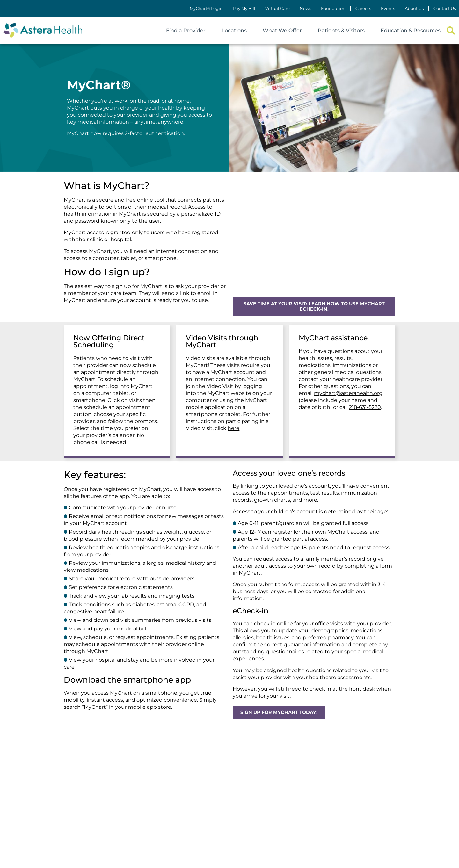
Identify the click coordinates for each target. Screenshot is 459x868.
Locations (234, 30)
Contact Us (445, 8)
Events (388, 8)
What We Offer (282, 30)
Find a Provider (186, 30)
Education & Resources (411, 30)
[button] (451, 31)
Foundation (333, 8)
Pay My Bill (244, 8)
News (305, 8)
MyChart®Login (206, 8)
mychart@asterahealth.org (348, 393)
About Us (414, 8)
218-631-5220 (365, 407)
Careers (363, 8)
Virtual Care (277, 8)
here (233, 428)
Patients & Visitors (341, 30)
